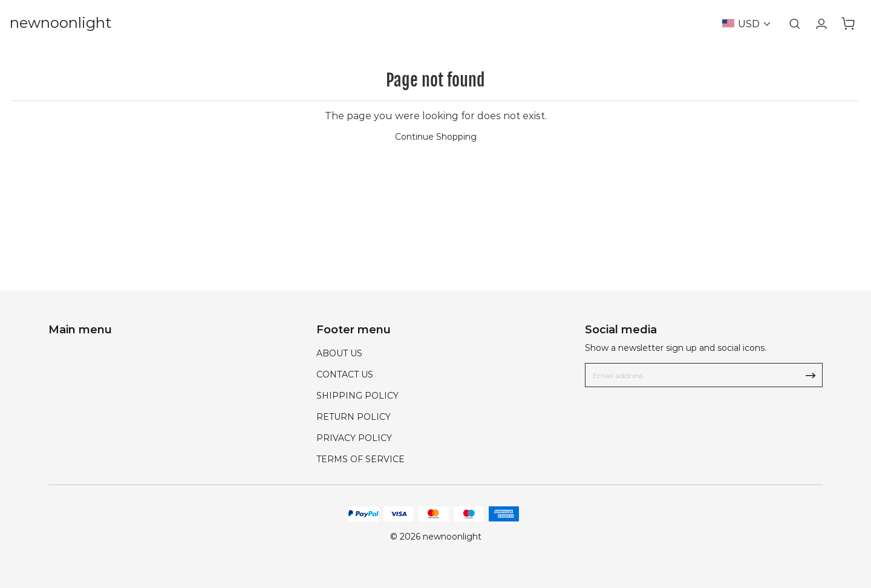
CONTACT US (345, 374)
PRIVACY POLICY (354, 438)
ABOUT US (339, 353)
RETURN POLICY (354, 417)
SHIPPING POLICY (357, 396)
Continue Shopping (436, 137)
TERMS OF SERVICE (360, 459)
